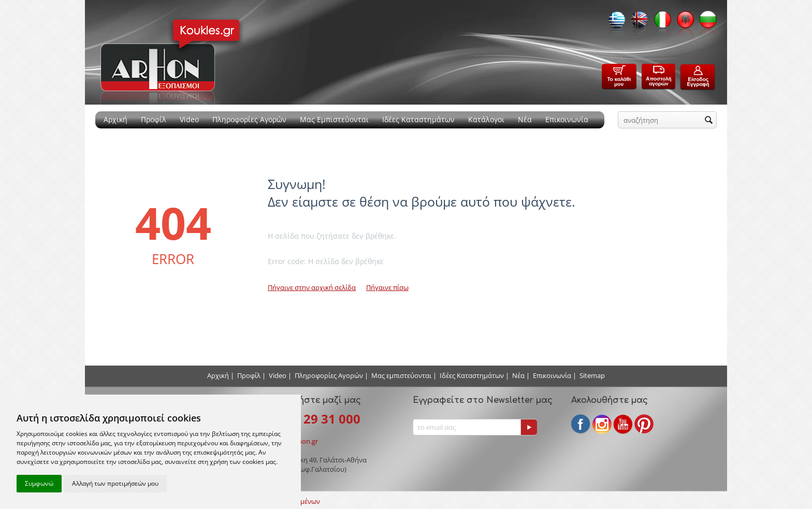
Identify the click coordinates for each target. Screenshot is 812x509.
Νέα (525, 119)
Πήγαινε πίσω (387, 287)
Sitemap (592, 375)
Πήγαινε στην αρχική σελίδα (312, 287)
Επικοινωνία (567, 119)
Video (189, 119)
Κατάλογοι (486, 119)
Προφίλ (154, 119)
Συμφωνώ (39, 483)
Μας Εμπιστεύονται (334, 119)
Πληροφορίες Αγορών (249, 119)
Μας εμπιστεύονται (401, 375)
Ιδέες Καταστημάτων (418, 119)
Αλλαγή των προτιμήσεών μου (115, 483)
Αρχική (115, 119)
